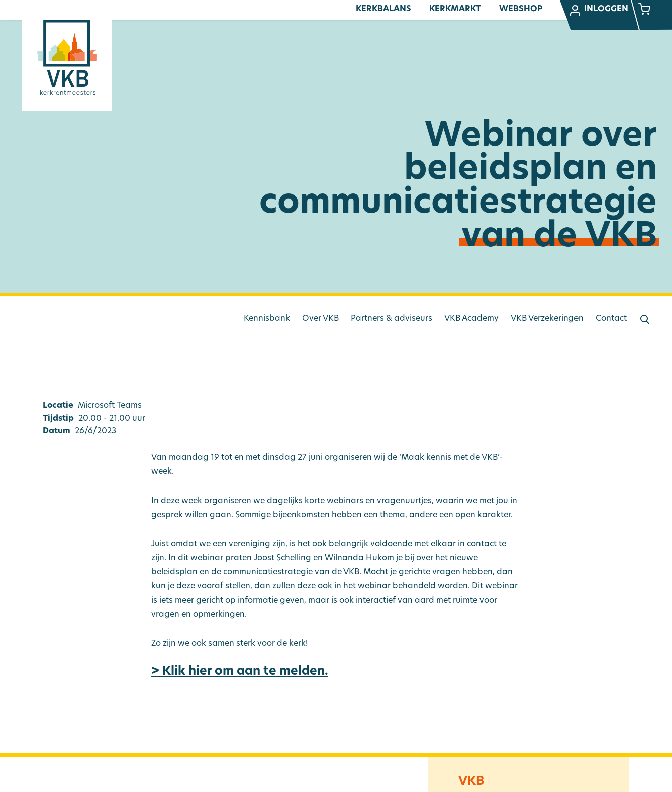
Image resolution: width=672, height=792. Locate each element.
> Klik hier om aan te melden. (240, 672)
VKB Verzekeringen (547, 319)
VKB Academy (471, 319)
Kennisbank (267, 319)
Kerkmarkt (455, 9)
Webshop (521, 9)
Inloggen (599, 11)
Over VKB (320, 319)
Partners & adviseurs (392, 319)
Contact (611, 319)
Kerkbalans (383, 9)
